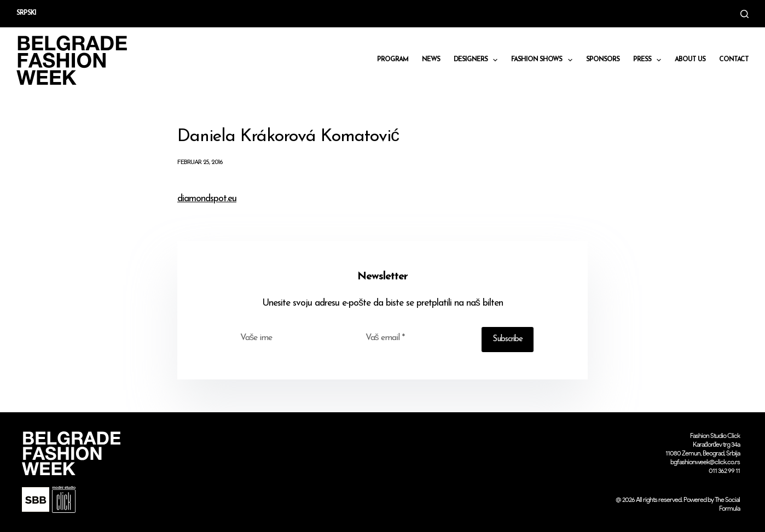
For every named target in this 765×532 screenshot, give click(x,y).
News (431, 60)
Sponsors (603, 60)
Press (649, 60)
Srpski (26, 13)
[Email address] (417, 338)
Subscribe (508, 339)
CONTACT (734, 60)
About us (690, 60)
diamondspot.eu (207, 199)
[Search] (744, 14)
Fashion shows (544, 60)
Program (393, 60)
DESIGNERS (478, 60)
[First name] (291, 338)
